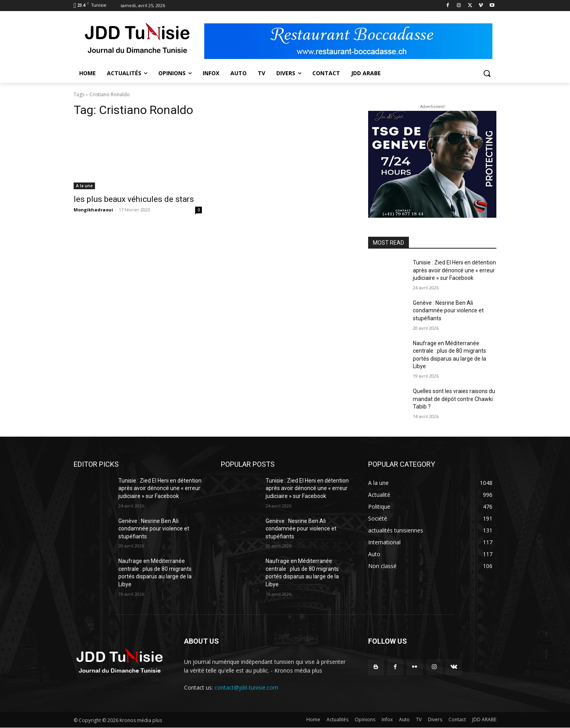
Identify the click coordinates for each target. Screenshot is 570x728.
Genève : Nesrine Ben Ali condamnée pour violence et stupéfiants (448, 311)
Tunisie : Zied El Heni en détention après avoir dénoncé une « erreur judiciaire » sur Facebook (454, 270)
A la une (84, 186)
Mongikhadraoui (93, 210)
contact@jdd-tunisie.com (246, 687)
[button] (487, 73)
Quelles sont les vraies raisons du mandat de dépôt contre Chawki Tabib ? (454, 399)
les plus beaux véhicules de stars (134, 199)
